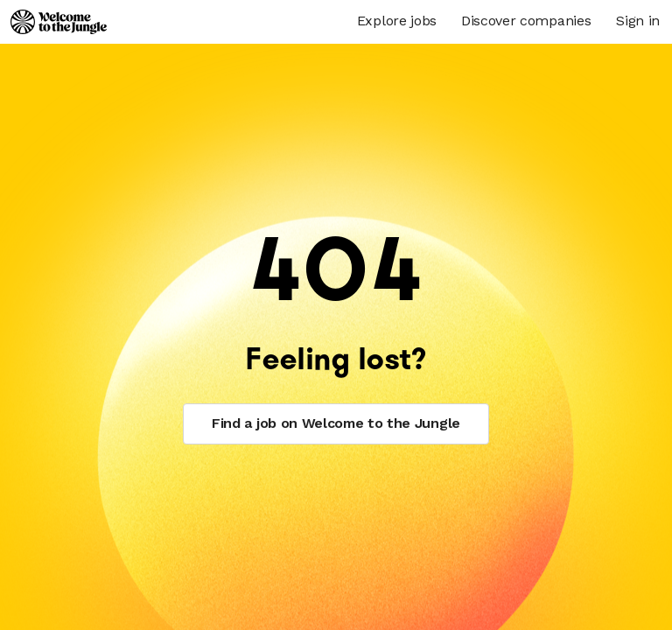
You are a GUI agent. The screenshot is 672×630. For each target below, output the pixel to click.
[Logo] (59, 22)
